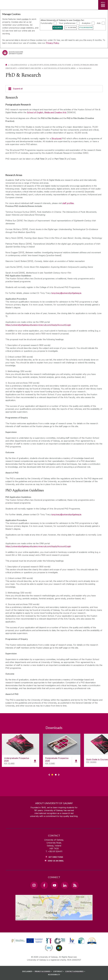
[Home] (6, 65)
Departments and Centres (30, 68)
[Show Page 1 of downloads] (52, 774)
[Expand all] (54, 89)
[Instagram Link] (34, 885)
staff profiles (68, 203)
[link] (27, 941)
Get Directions (56, 857)
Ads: (99, 23)
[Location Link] (54, 918)
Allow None (72, 28)
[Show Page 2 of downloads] (56, 774)
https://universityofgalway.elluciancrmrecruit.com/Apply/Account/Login (38, 325)
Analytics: (86, 23)
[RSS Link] (75, 885)
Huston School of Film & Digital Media (60, 68)
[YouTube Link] (54, 885)
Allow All (59, 28)
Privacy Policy (52, 43)
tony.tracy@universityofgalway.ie (66, 293)
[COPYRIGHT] (59, 971)
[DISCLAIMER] (28, 971)
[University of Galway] (13, 53)
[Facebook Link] (44, 885)
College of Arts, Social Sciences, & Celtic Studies (50, 65)
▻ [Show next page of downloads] (59, 775)
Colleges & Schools (19, 65)
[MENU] (103, 5)
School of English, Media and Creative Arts (47, 112)
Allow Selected (87, 28)
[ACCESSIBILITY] (54, 975)
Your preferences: (67, 23)
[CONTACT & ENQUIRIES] (76, 971)
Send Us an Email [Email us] (56, 861)
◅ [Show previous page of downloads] (49, 775)
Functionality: (47, 23)
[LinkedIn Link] (65, 885)
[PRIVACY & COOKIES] (44, 971)
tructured (57, 138)
